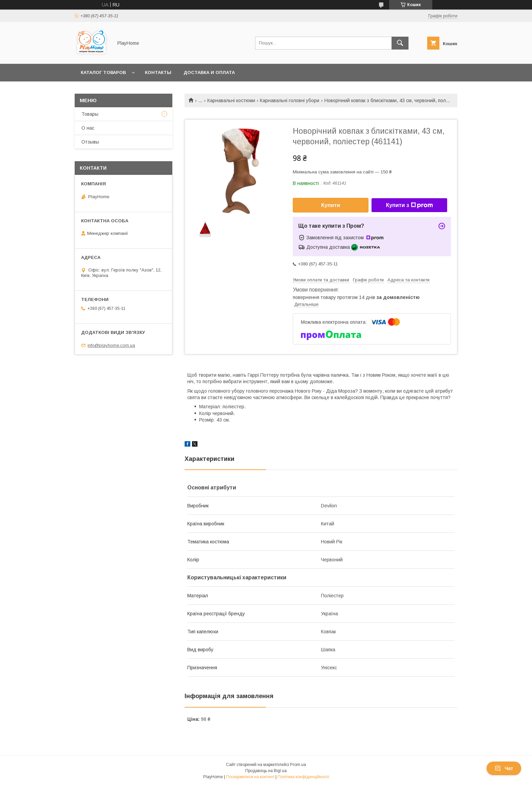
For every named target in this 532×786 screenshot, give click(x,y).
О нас (88, 128)
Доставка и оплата (209, 72)
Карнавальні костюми (231, 100)
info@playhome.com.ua (111, 345)
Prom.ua (298, 765)
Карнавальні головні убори (290, 100)
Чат (504, 768)
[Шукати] (400, 43)
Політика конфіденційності (303, 777)
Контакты (158, 72)
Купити (331, 205)
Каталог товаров (103, 72)
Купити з (409, 205)
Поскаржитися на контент (250, 777)
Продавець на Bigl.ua (266, 771)
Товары (90, 114)
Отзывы (90, 142)
